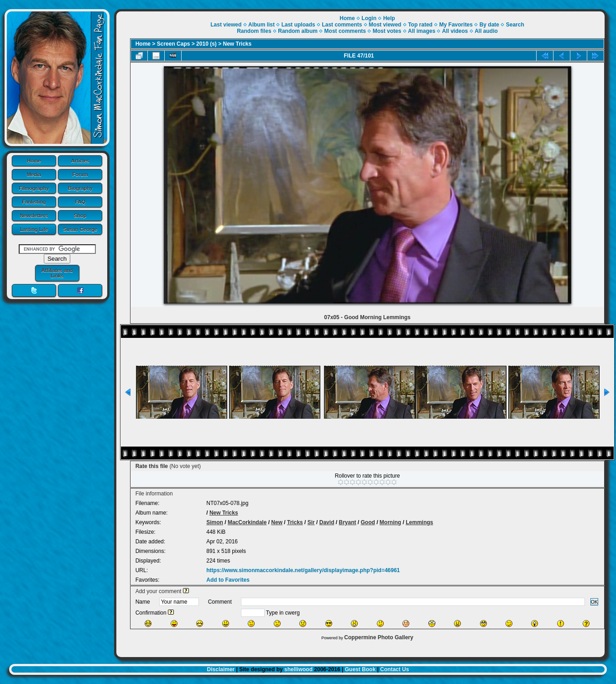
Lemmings (419, 522)
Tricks (295, 522)
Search (515, 25)
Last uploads (298, 25)
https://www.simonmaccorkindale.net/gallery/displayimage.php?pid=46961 (303, 570)
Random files (254, 31)
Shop (80, 216)
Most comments (345, 31)
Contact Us (394, 669)
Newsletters (34, 216)
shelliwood (298, 669)
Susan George (80, 229)
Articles (80, 161)
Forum (80, 174)
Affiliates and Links (57, 273)
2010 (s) (206, 44)
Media (34, 174)
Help (389, 18)
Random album (298, 31)
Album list (261, 25)
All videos (455, 31)
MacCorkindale (247, 522)
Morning (390, 522)
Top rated (420, 25)
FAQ (80, 202)
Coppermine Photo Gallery (378, 637)
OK (595, 602)
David (327, 522)
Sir (311, 522)
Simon (215, 522)
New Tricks (238, 44)
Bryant (347, 522)
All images (422, 31)
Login (369, 18)
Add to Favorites (228, 580)
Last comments (342, 25)
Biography (80, 188)
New (277, 522)
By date (489, 25)
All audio (486, 31)
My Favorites (456, 25)
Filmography (34, 188)
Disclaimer (221, 669)
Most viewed (385, 25)
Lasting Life (34, 229)
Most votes (387, 31)
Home (34, 161)
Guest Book (360, 669)
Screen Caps (174, 44)
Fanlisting (34, 202)
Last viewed (226, 25)
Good (368, 522)
